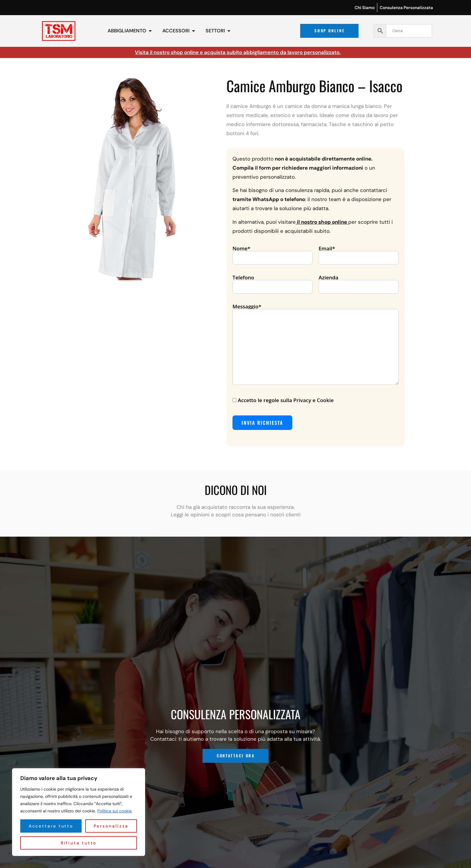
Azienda (359, 282)
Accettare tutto (79, 843)
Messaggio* (316, 345)
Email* (359, 253)
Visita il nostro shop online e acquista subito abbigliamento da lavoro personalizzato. (238, 52)
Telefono (273, 282)
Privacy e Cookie (313, 400)
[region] (79, 812)
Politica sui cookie (115, 811)
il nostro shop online (322, 222)
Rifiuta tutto (108, 826)
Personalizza (48, 826)
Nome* (273, 253)
